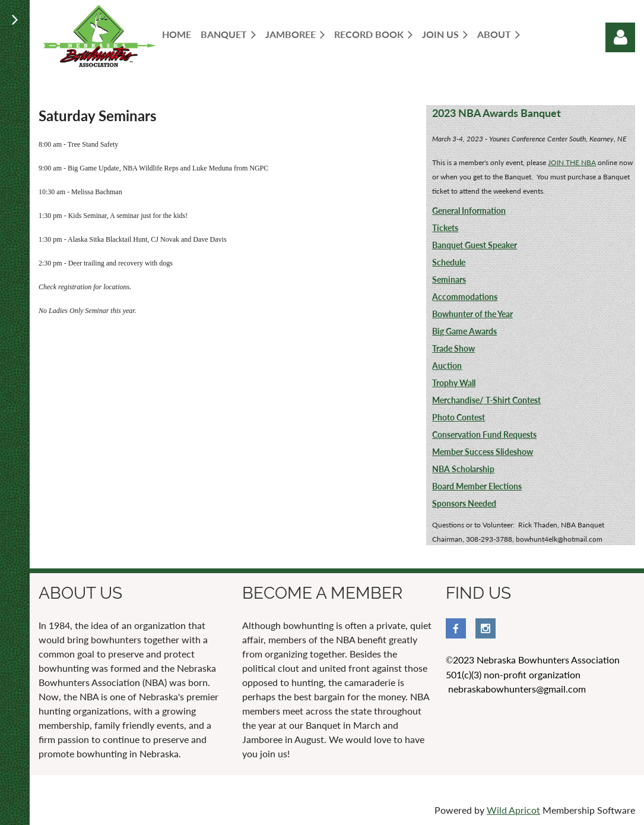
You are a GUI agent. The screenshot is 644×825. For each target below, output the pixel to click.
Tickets (445, 228)
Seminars (449, 279)
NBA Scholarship (463, 469)
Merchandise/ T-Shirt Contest (486, 400)
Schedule (449, 262)
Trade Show (453, 348)
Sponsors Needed (464, 503)
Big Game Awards (464, 331)
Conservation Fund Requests (484, 434)
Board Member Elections (477, 486)
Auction (447, 366)
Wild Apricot (513, 810)
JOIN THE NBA (572, 162)
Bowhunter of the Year (472, 314)
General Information (469, 211)
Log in (620, 37)
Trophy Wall (454, 383)
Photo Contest (459, 417)
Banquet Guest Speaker (475, 245)
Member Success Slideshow (483, 452)
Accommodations (465, 297)
